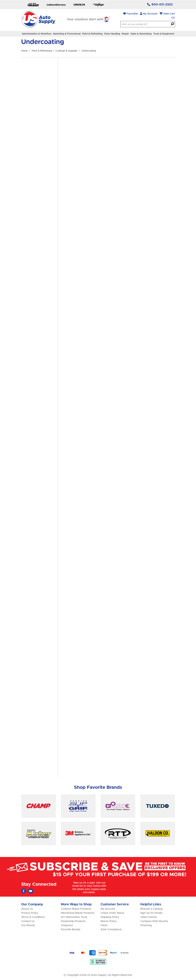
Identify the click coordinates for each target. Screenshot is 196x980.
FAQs (104, 925)
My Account (149, 14)
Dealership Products (73, 921)
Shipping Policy (110, 917)
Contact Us (28, 921)
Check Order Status (112, 913)
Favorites (131, 14)
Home (24, 51)
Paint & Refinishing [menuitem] (92, 34)
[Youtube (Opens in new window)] (31, 891)
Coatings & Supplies (66, 51)
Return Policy (109, 921)
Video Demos (149, 917)
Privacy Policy (30, 913)
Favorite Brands (71, 929)
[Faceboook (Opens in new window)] (24, 891)
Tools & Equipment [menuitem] (164, 34)
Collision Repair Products (76, 909)
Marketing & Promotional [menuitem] (67, 34)
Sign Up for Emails (151, 913)
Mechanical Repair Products (78, 913)
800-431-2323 (162, 5)
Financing (146, 925)
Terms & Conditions (33, 917)
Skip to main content (0, 0)
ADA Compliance (111, 929)
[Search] (172, 24)
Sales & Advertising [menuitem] (141, 34)
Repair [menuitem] (125, 34)
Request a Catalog (151, 909)
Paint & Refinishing (42, 51)
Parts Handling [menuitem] (112, 34)
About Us (27, 909)
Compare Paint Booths (154, 921)
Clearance (67, 925)
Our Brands (28, 925)
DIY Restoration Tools (74, 917)
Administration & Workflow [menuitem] (37, 34)
